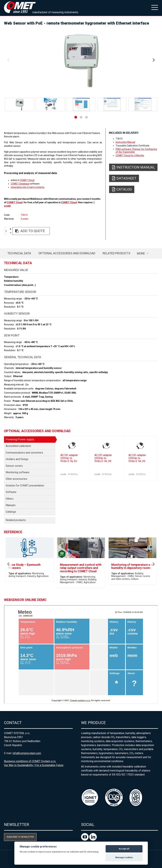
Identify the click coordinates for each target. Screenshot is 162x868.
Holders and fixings (17, 459)
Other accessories (16, 479)
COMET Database (20, 184)
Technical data (19, 253)
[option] (81, 60)
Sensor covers (14, 466)
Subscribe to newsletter (20, 837)
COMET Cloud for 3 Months (130, 155)
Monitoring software (18, 472)
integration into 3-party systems (28, 187)
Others (10, 499)
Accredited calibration (18, 446)
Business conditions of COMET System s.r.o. (30, 761)
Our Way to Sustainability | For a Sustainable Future (34, 765)
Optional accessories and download (67, 253)
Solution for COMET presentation (25, 486)
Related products (116, 253)
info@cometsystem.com (27, 753)
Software (11, 492)
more (141, 253)
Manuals (11, 505)
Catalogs (11, 512)
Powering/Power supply (20, 439)
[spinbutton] (7, 231)
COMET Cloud (27, 180)
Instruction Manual (125, 142)
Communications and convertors (24, 453)
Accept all (124, 849)
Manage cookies (124, 857)
